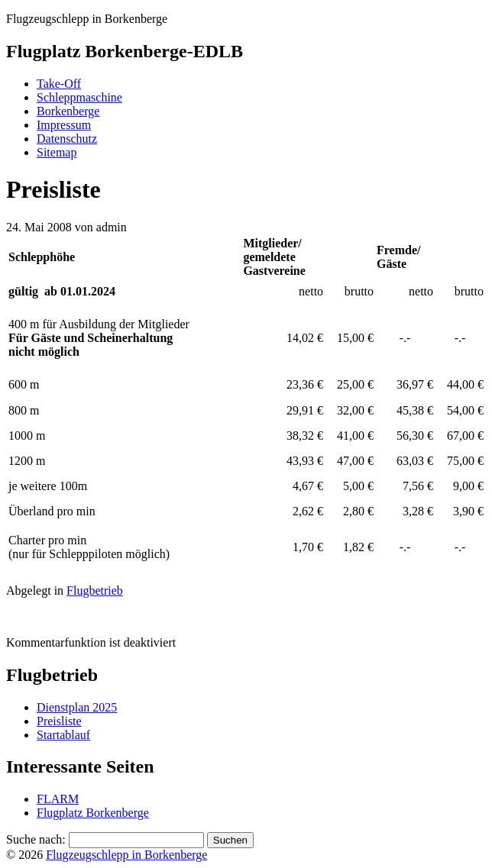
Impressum (64, 125)
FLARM (58, 799)
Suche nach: (36, 839)
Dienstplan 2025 (77, 707)
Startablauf (63, 735)
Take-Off (59, 84)
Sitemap (57, 152)
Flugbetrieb (95, 590)
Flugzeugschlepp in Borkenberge (126, 855)
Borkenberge (68, 111)
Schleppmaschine (79, 97)
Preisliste (59, 721)
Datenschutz (67, 139)
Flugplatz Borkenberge (93, 813)
